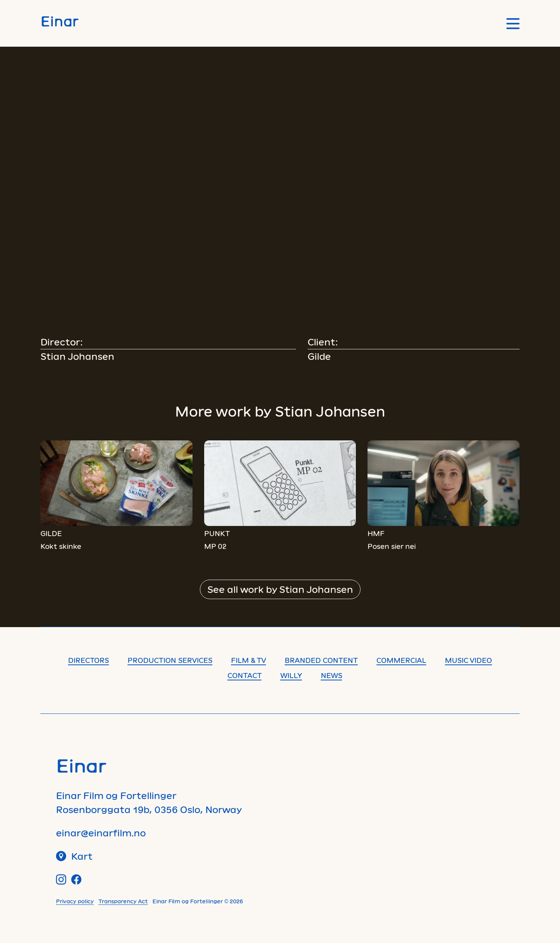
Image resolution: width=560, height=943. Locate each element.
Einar (59, 21)
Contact (245, 675)
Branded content (321, 660)
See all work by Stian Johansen (280, 589)
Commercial (401, 660)
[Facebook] (76, 879)
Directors (88, 660)
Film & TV (248, 660)
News (332, 675)
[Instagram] (61, 879)
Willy (291, 675)
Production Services (170, 660)
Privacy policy (75, 901)
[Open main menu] (513, 24)
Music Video (468, 660)
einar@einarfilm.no (101, 833)
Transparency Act (123, 901)
